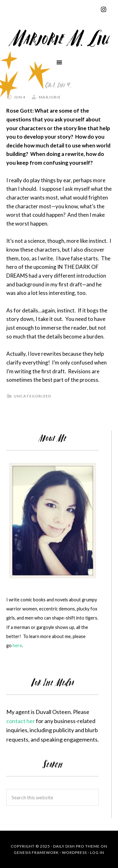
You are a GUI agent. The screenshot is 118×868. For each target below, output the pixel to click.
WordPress (74, 852)
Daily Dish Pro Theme (76, 846)
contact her (21, 721)
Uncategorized (33, 396)
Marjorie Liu (59, 37)
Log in (97, 852)
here (17, 645)
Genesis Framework (36, 852)
